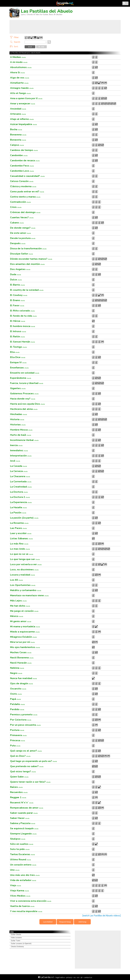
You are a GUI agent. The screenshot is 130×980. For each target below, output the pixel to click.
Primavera (18, 735)
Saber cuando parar (24, 813)
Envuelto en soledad (25, 373)
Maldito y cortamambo (26, 590)
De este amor (21, 233)
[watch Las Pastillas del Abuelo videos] (102, 916)
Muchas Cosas (21, 652)
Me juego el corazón (24, 611)
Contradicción (20, 202)
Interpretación (21, 456)
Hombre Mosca (21, 430)
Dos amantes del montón (27, 264)
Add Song (82, 922)
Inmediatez (19, 450)
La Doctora (19, 492)
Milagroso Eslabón (23, 637)
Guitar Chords (16, 935)
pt (82, 977)
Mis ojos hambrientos (25, 647)
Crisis (16, 207)
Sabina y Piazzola (23, 823)
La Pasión (18, 513)
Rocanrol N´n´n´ (22, 803)
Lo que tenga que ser (25, 559)
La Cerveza (19, 471)
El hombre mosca (23, 326)
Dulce (16, 280)
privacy (69, 977)
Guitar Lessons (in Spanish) (21, 944)
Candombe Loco (22, 171)
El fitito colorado (22, 311)
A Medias (18, 57)
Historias (18, 425)
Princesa (18, 740)
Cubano (17, 223)
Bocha (16, 129)
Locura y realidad (23, 575)
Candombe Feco (22, 166)
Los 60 (16, 580)
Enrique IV (18, 362)
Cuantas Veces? (22, 217)
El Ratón (17, 337)
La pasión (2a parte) (24, 518)
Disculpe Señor (22, 254)
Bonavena (18, 135)
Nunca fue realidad (24, 678)
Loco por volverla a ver (26, 564)
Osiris (16, 694)
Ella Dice (18, 357)
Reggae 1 (18, 797)
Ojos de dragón (22, 683)
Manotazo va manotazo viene (29, 595)
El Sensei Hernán (23, 342)
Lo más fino (19, 544)
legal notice (60, 977)
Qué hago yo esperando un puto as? (34, 761)
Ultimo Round (21, 860)
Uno (15, 870)
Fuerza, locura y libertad (27, 383)
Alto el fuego (20, 93)
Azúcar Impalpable (24, 124)
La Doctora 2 (20, 497)
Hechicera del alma (24, 409)
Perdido (17, 709)
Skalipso (18, 839)
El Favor (17, 305)
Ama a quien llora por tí (26, 98)
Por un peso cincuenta (25, 725)
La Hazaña (18, 507)
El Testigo (18, 347)
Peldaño (17, 704)
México (17, 616)
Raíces (16, 787)
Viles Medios (20, 896)
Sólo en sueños (22, 844)
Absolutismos (21, 67)
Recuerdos (19, 792)
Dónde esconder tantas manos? (31, 259)
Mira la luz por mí (22, 642)
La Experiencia (21, 502)
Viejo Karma (20, 891)
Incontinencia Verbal (24, 440)
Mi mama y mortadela (25, 627)
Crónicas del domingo (25, 212)
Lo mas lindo (20, 549)
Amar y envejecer (23, 104)
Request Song (65, 922)
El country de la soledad (27, 290)
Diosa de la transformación (28, 249)
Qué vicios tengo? (23, 772)
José (15, 461)
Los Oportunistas (23, 585)
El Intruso (18, 331)
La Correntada (21, 482)
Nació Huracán (21, 663)
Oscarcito (18, 689)
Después (18, 243)
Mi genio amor (21, 621)
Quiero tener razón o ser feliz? (30, 782)
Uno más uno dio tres (25, 875)
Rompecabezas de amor (27, 808)
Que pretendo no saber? (27, 766)
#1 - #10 (41, 47)
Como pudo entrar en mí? (27, 192)
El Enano (17, 300)
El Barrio (17, 285)
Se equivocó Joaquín (24, 828)
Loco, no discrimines (24, 570)
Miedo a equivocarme (25, 632)
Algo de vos (20, 78)
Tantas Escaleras (23, 854)
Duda (16, 274)
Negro (16, 673)
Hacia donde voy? (23, 399)
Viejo (16, 885)
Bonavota (18, 140)
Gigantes (18, 388)
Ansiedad (18, 109)
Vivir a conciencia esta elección (31, 901)
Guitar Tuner (16, 941)
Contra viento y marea (25, 197)
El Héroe (18, 321)
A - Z (30, 47)
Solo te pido (20, 849)
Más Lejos (18, 601)
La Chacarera (20, 476)
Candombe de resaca (25, 161)
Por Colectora (21, 720)
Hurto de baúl (21, 435)
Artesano (18, 114)
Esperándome (21, 378)
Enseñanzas (19, 368)
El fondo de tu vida (23, 316)
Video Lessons (16, 938)
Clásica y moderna (23, 186)
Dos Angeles (20, 269)
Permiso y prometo (24, 715)
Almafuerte (19, 83)
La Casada (19, 466)
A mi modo (19, 62)
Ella (15, 352)
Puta (15, 746)
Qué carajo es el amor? (26, 751)
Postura (17, 730)
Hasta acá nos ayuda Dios (27, 404)
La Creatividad (21, 487)
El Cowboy (19, 295)
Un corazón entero (23, 865)
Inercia (16, 445)
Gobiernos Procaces (24, 394)
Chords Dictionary (17, 947)
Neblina (17, 668)
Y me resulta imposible (26, 911)
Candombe (19, 155)
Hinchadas (19, 414)
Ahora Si (17, 72)
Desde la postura (23, 238)
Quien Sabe (19, 777)
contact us (88, 977)
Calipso (17, 145)
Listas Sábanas (21, 539)
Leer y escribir (21, 533)
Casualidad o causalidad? (27, 176)
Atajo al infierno (22, 119)
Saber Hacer (20, 818)
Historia (17, 419)
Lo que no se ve (22, 554)
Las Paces (18, 528)
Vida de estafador (23, 880)
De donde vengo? (23, 228)
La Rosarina (19, 523)
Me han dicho (20, 606)
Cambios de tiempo (24, 150)
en (78, 977)
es (75, 977)
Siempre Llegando (23, 834)
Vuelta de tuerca (22, 906)
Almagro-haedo (22, 88)
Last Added (48, 922)
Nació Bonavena (22, 658)
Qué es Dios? (20, 756)
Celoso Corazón (22, 181)
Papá (16, 699)
